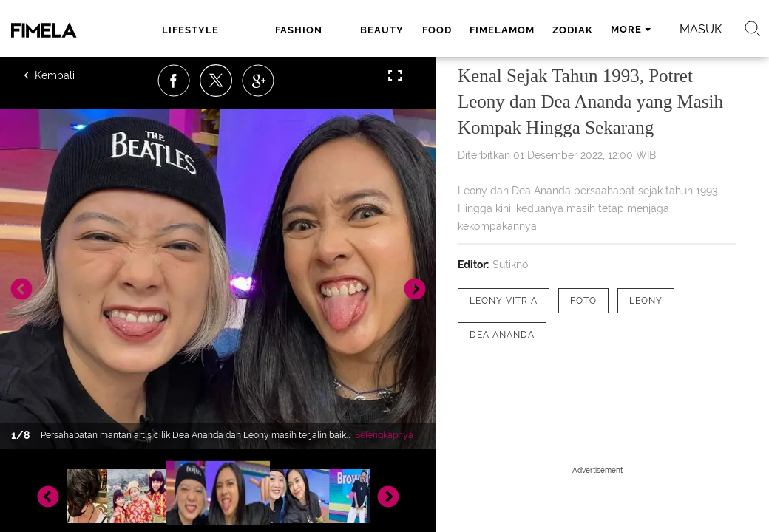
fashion (299, 30)
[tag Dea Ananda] (502, 335)
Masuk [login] (701, 29)
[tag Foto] (583, 301)
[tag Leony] (646, 301)
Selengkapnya (384, 435)
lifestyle (190, 30)
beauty (382, 30)
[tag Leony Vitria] (504, 301)
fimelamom (502, 30)
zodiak (573, 30)
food (437, 30)
